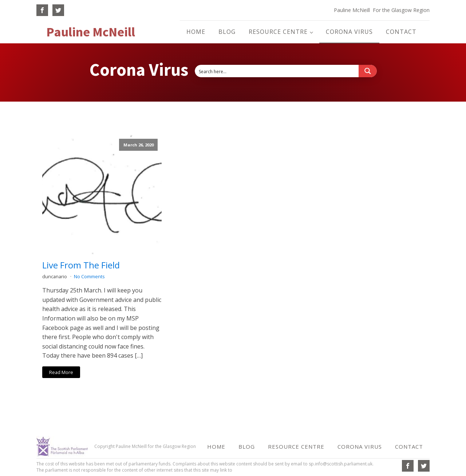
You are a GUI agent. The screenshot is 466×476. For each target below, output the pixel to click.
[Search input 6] (277, 71)
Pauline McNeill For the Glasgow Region (382, 10)
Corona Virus (349, 32)
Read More (61, 372)
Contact (401, 32)
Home (196, 32)
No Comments (89, 276)
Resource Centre (278, 32)
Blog (227, 32)
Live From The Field (81, 265)
